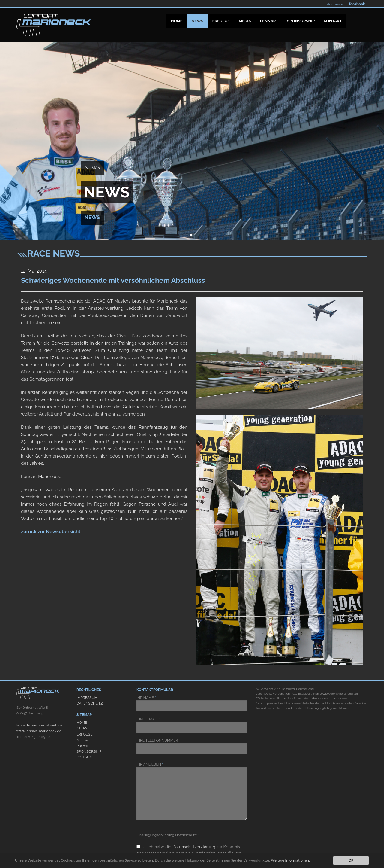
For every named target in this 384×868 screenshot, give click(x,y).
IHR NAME (192, 704)
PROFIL (83, 746)
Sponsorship (301, 21)
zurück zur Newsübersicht (51, 532)
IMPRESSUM (87, 698)
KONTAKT (85, 757)
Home (177, 21)
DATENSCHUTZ (90, 703)
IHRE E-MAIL (192, 725)
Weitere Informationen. (291, 860)
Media (245, 21)
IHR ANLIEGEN (192, 791)
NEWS (82, 728)
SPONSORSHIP (89, 751)
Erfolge (221, 21)
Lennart (269, 21)
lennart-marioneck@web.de (39, 725)
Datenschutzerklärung (194, 847)
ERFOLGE (85, 734)
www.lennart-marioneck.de (39, 731)
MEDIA (82, 740)
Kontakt (333, 21)
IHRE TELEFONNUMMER (192, 746)
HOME (82, 723)
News (198, 21)
